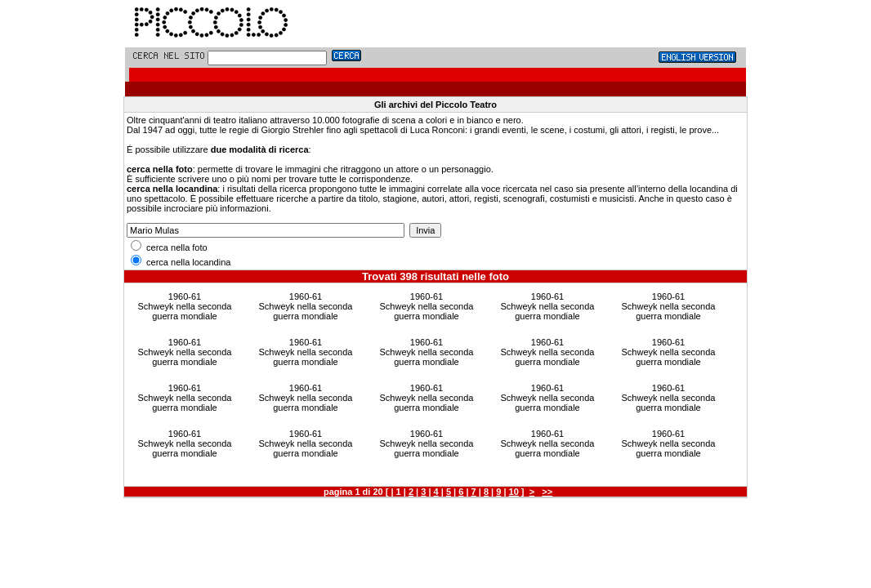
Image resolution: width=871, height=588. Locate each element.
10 (514, 492)
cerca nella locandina (181, 262)
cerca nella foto (169, 247)
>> (547, 492)
